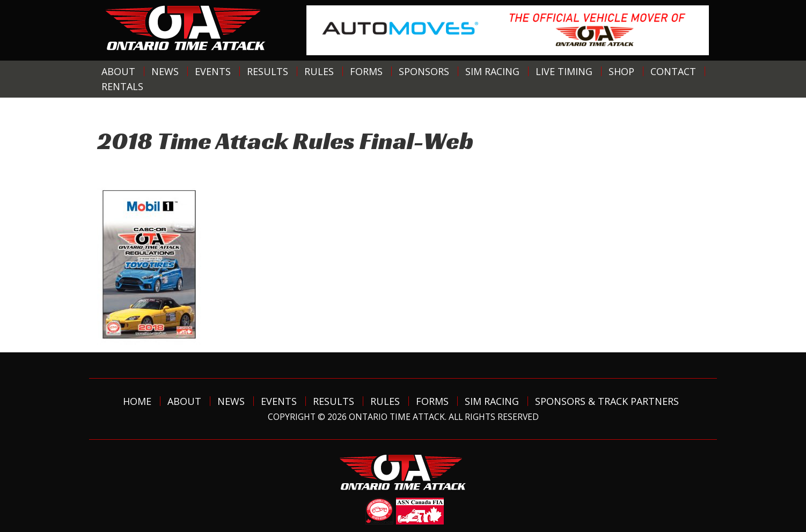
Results (268, 71)
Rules (319, 71)
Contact (673, 71)
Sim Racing (492, 71)
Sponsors (424, 71)
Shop (621, 71)
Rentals (122, 86)
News (165, 71)
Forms (366, 71)
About (118, 71)
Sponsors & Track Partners (607, 401)
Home (137, 401)
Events (213, 71)
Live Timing (564, 71)
